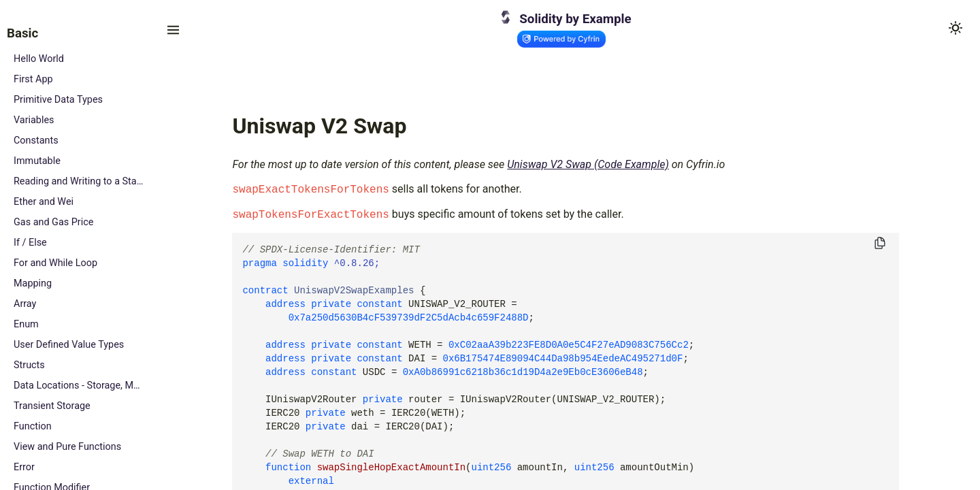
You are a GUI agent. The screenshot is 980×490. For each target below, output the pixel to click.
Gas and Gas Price (53, 222)
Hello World (39, 59)
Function (33, 426)
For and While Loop (55, 263)
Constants (36, 141)
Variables (34, 120)
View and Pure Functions (67, 447)
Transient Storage (52, 406)
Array (25, 304)
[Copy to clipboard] (880, 244)
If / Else (30, 243)
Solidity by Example (575, 19)
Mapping (33, 283)
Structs (29, 365)
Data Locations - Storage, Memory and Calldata (79, 386)
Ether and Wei (44, 202)
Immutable (37, 161)
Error (24, 467)
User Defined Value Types (69, 345)
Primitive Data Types (58, 100)
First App (33, 79)
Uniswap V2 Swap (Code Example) (588, 164)
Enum (26, 324)
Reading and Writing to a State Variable (79, 181)
